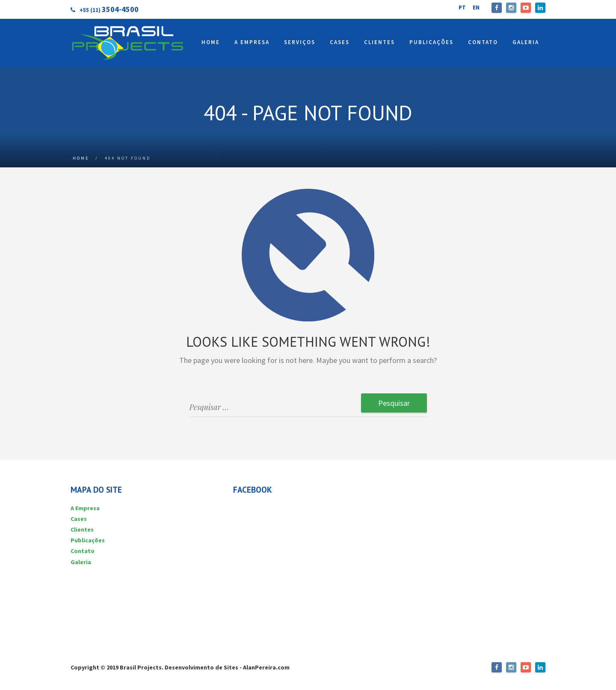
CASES (340, 42)
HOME (211, 42)
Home (81, 158)
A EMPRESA (252, 42)
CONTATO (483, 42)
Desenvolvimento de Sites (201, 667)
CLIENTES (379, 42)
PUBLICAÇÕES (431, 42)
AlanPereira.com (266, 667)
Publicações (88, 540)
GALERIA (526, 42)
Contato (83, 551)
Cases (79, 519)
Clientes (82, 529)
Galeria (81, 562)
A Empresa (85, 508)
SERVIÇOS (300, 42)
